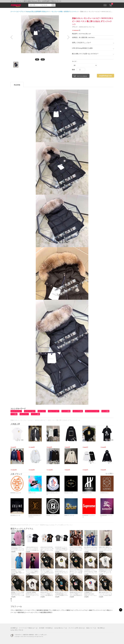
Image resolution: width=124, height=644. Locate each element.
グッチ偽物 (14, 414)
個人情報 (100, 628)
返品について (90, 628)
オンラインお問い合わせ (76, 628)
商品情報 (17, 85)
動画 (43, 59)
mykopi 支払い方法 (16, 630)
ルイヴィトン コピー (30, 411)
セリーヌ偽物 (105, 411)
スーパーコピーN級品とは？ (27, 628)
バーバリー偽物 (35, 414)
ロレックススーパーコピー (92, 411)
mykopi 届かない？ (60, 628)
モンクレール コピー (16, 411)
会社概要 (13, 628)
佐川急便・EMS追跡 (45, 628)
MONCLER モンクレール (87, 27)
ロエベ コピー (42, 411)
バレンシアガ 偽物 (78, 411)
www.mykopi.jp (30, 636)
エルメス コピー (24, 414)
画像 (37, 59)
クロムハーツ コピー (54, 411)
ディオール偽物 (66, 411)
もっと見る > (110, 474)
